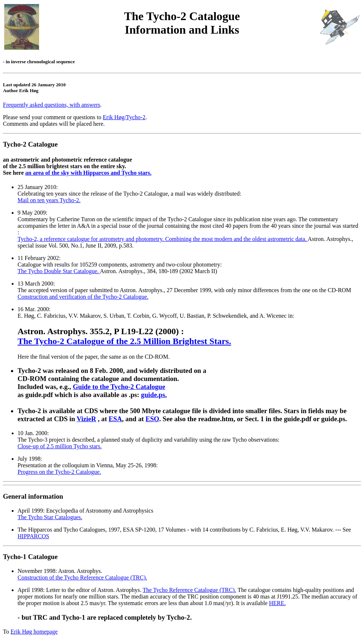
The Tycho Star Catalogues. (50, 517)
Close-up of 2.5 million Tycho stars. (60, 446)
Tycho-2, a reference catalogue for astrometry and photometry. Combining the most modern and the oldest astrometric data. (163, 239)
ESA (115, 419)
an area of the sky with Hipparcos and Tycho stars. (88, 173)
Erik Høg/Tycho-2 (124, 117)
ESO (152, 419)
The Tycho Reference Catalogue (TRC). (189, 590)
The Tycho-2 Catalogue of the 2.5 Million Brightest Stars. (124, 341)
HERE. (277, 603)
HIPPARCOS (33, 536)
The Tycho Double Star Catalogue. (59, 271)
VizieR (86, 419)
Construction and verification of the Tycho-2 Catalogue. (83, 297)
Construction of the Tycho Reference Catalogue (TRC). (82, 577)
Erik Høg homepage (34, 632)
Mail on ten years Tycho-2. (49, 200)
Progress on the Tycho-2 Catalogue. (59, 472)
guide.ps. (154, 395)
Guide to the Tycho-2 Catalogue (119, 387)
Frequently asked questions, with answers (52, 105)
